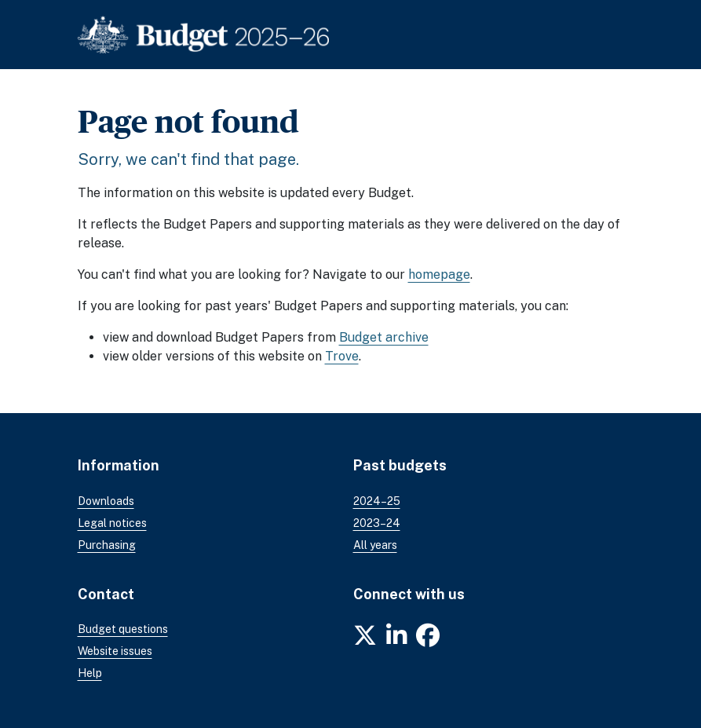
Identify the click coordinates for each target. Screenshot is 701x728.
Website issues (115, 651)
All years (375, 545)
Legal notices (112, 523)
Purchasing (107, 545)
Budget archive (384, 337)
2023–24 (377, 523)
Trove (342, 356)
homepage (439, 274)
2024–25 (377, 501)
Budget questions (123, 629)
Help (90, 673)
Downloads (106, 501)
